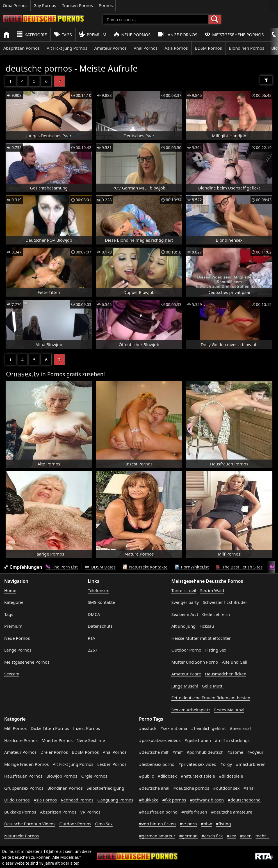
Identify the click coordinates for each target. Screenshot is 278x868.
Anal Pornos (146, 48)
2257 (93, 650)
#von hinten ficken (157, 824)
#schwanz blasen (207, 800)
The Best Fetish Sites (239, 567)
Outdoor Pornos (75, 824)
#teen (246, 836)
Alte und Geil (234, 662)
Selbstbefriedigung (105, 788)
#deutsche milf (154, 752)
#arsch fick (212, 836)
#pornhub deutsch (205, 752)
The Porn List (62, 567)
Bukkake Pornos (20, 812)
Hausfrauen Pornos (23, 776)
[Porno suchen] (156, 19)
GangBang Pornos (115, 800)
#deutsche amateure (232, 812)
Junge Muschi (185, 686)
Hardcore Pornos (21, 740)
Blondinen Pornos (247, 48)
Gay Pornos (45, 5)
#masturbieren (251, 764)
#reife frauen (194, 812)
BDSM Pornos (208, 48)
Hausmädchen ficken (226, 674)
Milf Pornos (15, 728)
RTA (92, 638)
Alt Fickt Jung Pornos (67, 48)
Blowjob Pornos (62, 776)
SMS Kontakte (102, 602)
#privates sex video (197, 764)
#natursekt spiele (198, 776)
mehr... (262, 836)
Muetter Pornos (57, 740)
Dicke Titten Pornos (50, 728)
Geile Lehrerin (216, 614)
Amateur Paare (186, 674)
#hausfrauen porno (158, 812)
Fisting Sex (216, 650)
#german (188, 836)
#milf (178, 752)
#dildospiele (231, 776)
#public (146, 776)
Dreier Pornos (54, 752)
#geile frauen (198, 740)
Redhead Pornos (77, 800)
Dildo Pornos (17, 800)
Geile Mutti (213, 686)
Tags (63, 34)
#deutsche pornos (191, 788)
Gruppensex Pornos (24, 788)
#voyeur (255, 752)
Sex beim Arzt (185, 614)
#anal (249, 788)
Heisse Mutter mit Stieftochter (201, 638)
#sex (232, 836)
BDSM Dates (100, 567)
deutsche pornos (39, 68)
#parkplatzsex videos (160, 740)
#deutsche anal (154, 788)
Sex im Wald (212, 590)
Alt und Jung (183, 626)
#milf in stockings (232, 740)
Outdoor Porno (186, 650)
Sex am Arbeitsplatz (191, 710)
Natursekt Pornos (22, 836)
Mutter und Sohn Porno (195, 662)
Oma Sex (104, 824)
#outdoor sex (226, 788)
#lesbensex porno (157, 764)
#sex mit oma (174, 728)
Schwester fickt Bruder (225, 602)
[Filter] (266, 80)
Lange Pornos (177, 34)
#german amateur (157, 836)
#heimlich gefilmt (208, 728)
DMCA (94, 614)
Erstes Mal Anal (229, 710)
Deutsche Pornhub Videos (30, 824)
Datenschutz (100, 626)
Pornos (106, 5)
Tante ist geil (184, 590)
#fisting (224, 824)
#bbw (206, 824)
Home (10, 590)
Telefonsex (98, 590)
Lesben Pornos (112, 764)
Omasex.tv (23, 374)
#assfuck (148, 728)
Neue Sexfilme (91, 740)
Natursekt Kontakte (145, 567)
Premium (93, 34)
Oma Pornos (15, 5)
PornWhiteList (192, 567)
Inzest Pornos (86, 728)
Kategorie (32, 34)
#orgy (226, 764)
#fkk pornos (174, 800)
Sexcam (12, 674)
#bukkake (149, 800)
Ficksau (207, 626)
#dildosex (167, 776)
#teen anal (240, 728)
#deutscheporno (244, 800)
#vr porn (188, 824)
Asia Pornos (176, 48)
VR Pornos (90, 812)
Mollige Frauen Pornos (27, 764)
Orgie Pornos (94, 776)
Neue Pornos (132, 34)
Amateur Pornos (110, 48)
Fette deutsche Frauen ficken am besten (211, 698)
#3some (235, 752)
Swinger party (185, 602)
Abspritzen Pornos (21, 48)
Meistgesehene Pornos (234, 34)
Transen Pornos (78, 5)
